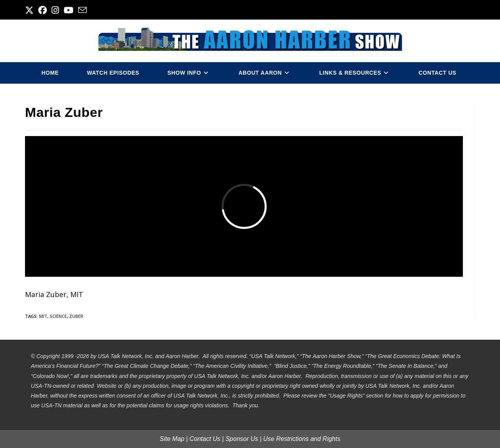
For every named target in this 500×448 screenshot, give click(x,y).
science (58, 316)
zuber (76, 316)
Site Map (172, 439)
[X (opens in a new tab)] (30, 10)
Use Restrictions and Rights (302, 439)
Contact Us (205, 439)
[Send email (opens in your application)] (82, 10)
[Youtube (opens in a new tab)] (69, 10)
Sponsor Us (242, 439)
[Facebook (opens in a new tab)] (43, 10)
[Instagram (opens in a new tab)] (55, 10)
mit (43, 316)
